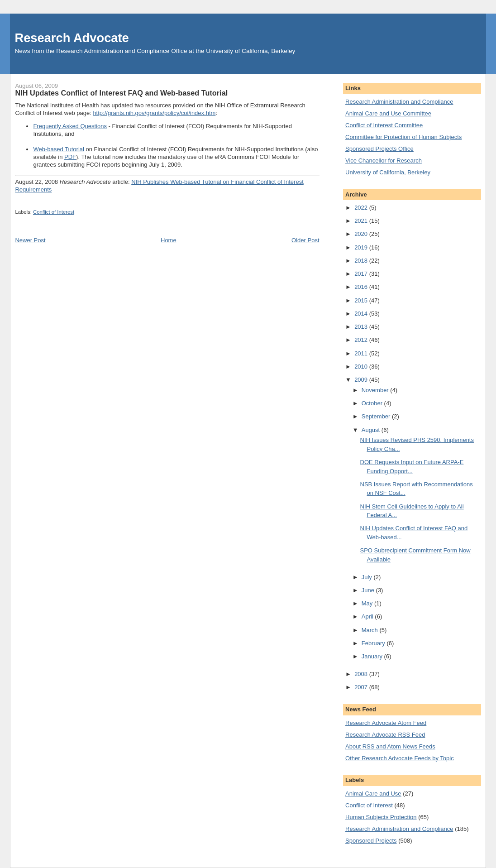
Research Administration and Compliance (399, 102)
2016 (362, 287)
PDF (70, 157)
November (376, 390)
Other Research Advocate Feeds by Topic (400, 758)
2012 (362, 340)
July (368, 577)
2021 (362, 221)
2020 (362, 234)
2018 (362, 261)
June (369, 590)
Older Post (305, 240)
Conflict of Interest (54, 212)
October (373, 403)
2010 (362, 367)
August (372, 430)
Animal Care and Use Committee (388, 113)
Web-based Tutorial (59, 149)
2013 (362, 327)
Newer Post (30, 240)
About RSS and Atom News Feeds (390, 746)
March (371, 630)
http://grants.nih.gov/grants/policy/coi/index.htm (154, 113)
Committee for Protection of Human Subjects (403, 137)
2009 (362, 380)
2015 (362, 300)
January (373, 656)
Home (169, 240)
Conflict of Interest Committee (384, 125)
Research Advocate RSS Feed (385, 735)
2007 (362, 687)
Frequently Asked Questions (70, 126)
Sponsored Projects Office (379, 149)
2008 (362, 674)
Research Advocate (72, 38)
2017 (362, 274)
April (368, 616)
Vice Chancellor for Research (384, 161)
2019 (362, 247)
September (377, 416)
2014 (362, 314)
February (374, 643)
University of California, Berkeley (388, 172)
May (368, 603)
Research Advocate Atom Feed (386, 723)
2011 (362, 353)
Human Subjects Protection (381, 817)
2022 (362, 208)
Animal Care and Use (373, 794)
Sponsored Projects (371, 841)
